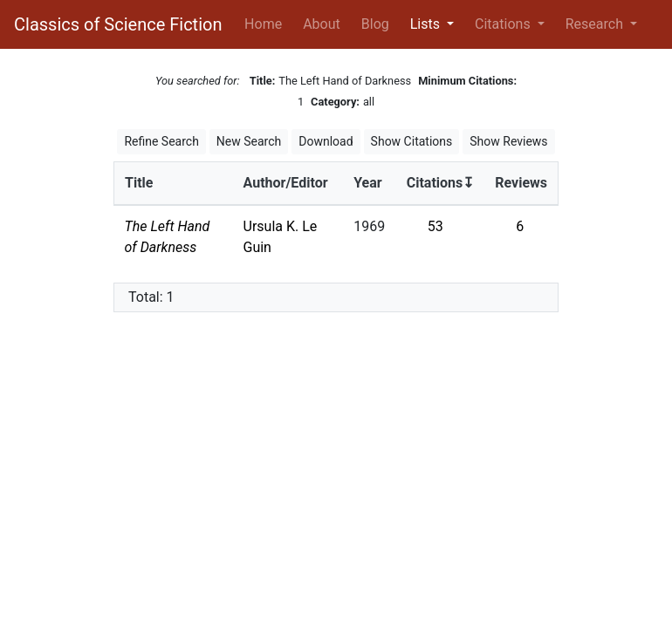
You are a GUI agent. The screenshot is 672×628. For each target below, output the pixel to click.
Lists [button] (427, 24)
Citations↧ (441, 183)
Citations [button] (504, 24)
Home (267, 23)
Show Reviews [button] (508, 141)
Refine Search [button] (161, 141)
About (322, 24)
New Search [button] (249, 141)
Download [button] (326, 141)
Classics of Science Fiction (118, 24)
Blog (375, 24)
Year (367, 183)
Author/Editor (286, 183)
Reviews (521, 183)
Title (139, 183)
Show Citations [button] (412, 141)
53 (435, 226)
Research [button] (596, 24)
